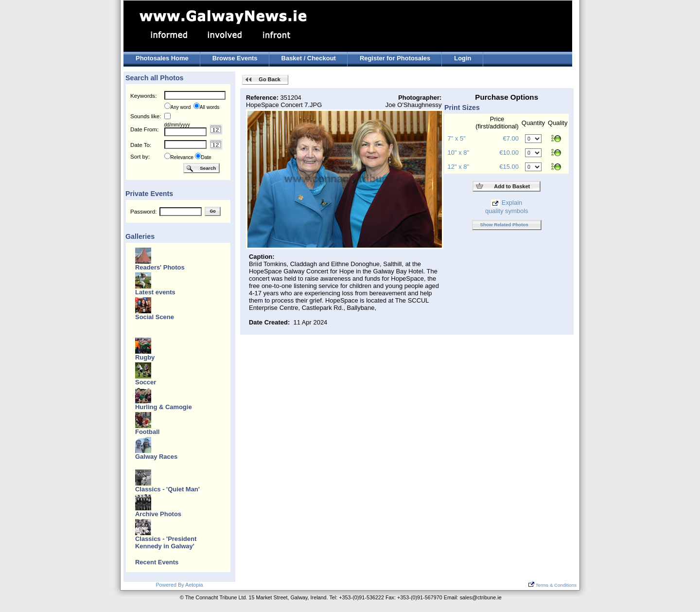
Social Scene (155, 317)
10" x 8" (458, 153)
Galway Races (156, 457)
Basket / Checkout (309, 58)
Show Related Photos (504, 225)
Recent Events (157, 562)
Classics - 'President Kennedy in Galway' (166, 542)
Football (147, 432)
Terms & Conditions (552, 585)
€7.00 (510, 138)
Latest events (155, 292)
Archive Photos (158, 514)
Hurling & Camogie (164, 407)
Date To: (141, 145)
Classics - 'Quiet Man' (167, 489)
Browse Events (235, 58)
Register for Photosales (395, 58)
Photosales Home (162, 58)
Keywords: (143, 96)
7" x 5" (457, 138)
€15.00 (509, 167)
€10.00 (509, 153)
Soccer (146, 382)
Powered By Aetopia (179, 585)
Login (463, 58)
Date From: (144, 129)
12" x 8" (458, 167)
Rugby (145, 357)
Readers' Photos (160, 267)
